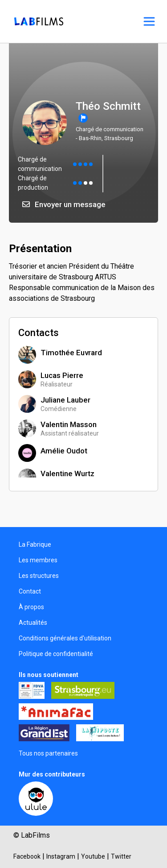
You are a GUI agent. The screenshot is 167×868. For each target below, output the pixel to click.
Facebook (27, 856)
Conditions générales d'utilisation (65, 638)
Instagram (61, 856)
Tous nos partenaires (48, 753)
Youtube (93, 856)
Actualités (33, 623)
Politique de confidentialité (56, 654)
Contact (30, 591)
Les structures (39, 576)
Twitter (121, 856)
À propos (31, 607)
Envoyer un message (64, 204)
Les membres (38, 560)
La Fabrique (35, 544)
